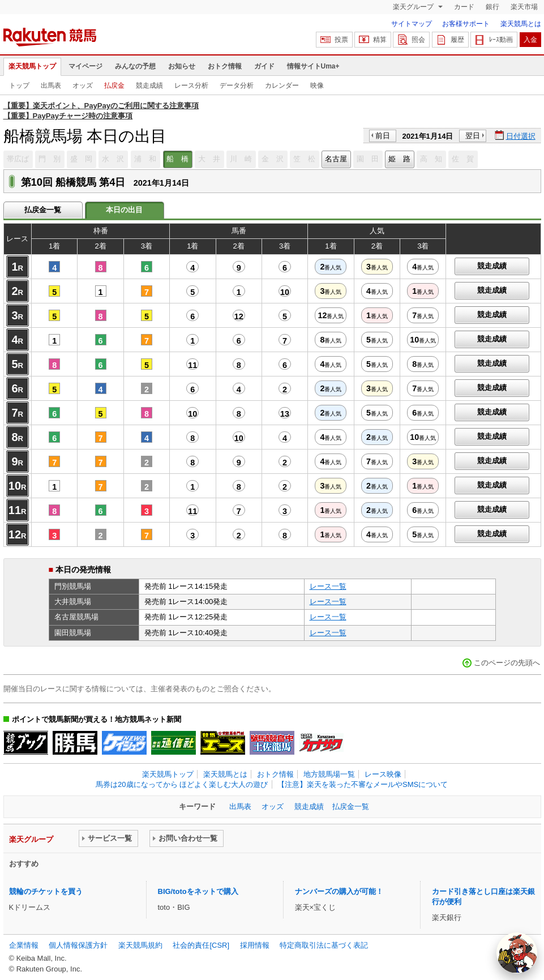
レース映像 (383, 774)
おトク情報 (225, 66)
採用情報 (255, 945)
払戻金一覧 (43, 210)
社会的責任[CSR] (201, 945)
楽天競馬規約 (140, 945)
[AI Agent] (517, 953)
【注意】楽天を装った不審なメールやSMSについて (363, 784)
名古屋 (336, 159)
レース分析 (191, 85)
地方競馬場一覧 (329, 774)
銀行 (492, 7)
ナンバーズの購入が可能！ (339, 891)
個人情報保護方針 (78, 945)
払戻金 (114, 85)
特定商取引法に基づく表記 (324, 945)
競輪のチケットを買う (46, 891)
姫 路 (399, 159)
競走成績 (149, 85)
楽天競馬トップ (32, 66)
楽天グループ (414, 7)
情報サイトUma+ (313, 66)
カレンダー (282, 85)
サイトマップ (412, 24)
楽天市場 (524, 7)
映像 (317, 85)
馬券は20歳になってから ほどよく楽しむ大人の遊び (182, 784)
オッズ (83, 85)
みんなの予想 (135, 66)
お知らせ (182, 66)
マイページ (85, 66)
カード (464, 7)
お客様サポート (466, 24)
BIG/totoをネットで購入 (198, 891)
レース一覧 (328, 586)
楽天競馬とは (521, 24)
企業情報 (24, 945)
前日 (383, 136)
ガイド (264, 66)
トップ (19, 85)
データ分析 (237, 85)
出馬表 (51, 85)
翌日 (473, 136)
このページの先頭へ (507, 663)
